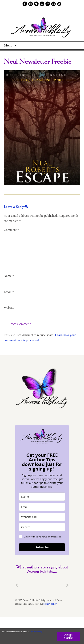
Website (9, 308)
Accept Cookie (68, 636)
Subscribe (42, 547)
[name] (42, 497)
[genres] (42, 527)
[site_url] (42, 517)
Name (9, 276)
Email (9, 292)
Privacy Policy (36, 632)
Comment (11, 230)
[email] (42, 507)
